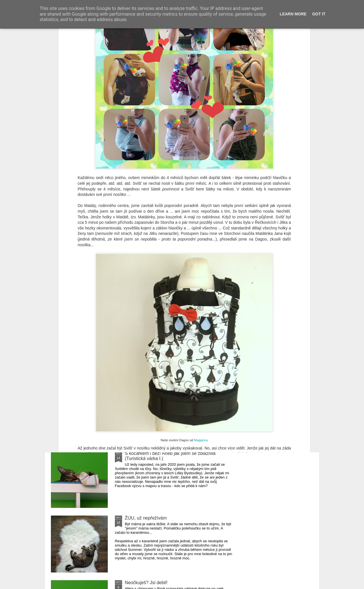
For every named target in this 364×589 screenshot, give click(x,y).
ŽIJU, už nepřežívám (146, 518)
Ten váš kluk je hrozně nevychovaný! (162, 324)
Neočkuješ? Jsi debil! (146, 583)
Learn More (293, 14)
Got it (319, 14)
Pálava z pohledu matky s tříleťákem (162, 389)
